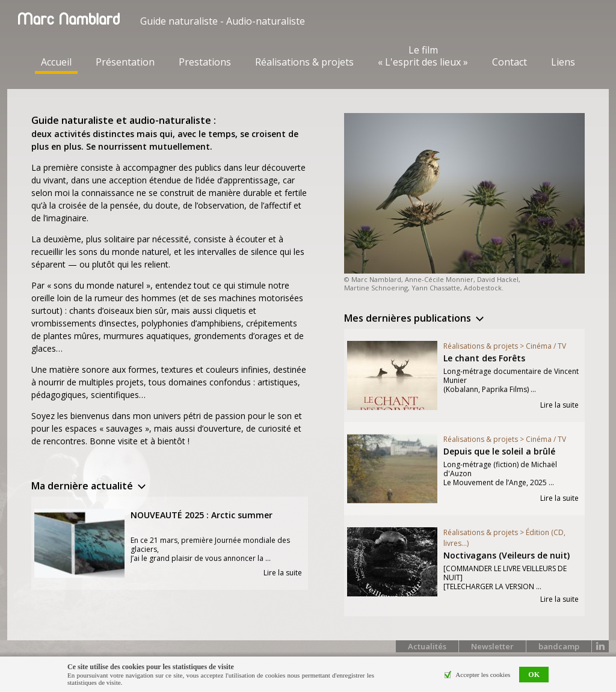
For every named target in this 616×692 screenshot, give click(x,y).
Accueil (56, 62)
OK (534, 675)
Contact (510, 62)
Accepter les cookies (483, 675)
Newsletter (492, 646)
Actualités (427, 646)
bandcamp (559, 646)
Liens (563, 62)
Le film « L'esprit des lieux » (423, 56)
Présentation (125, 62)
